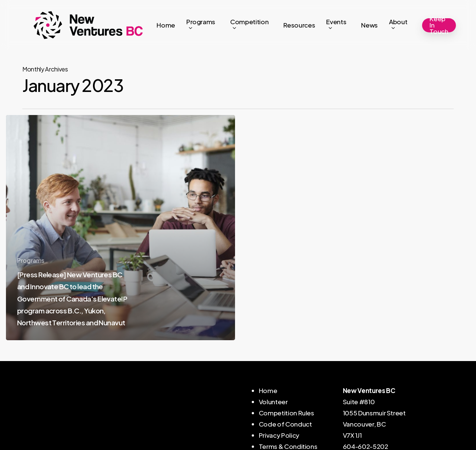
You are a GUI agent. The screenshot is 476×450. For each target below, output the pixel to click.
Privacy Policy (279, 435)
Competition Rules (287, 413)
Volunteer (273, 402)
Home (268, 390)
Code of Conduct (285, 424)
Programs (30, 260)
